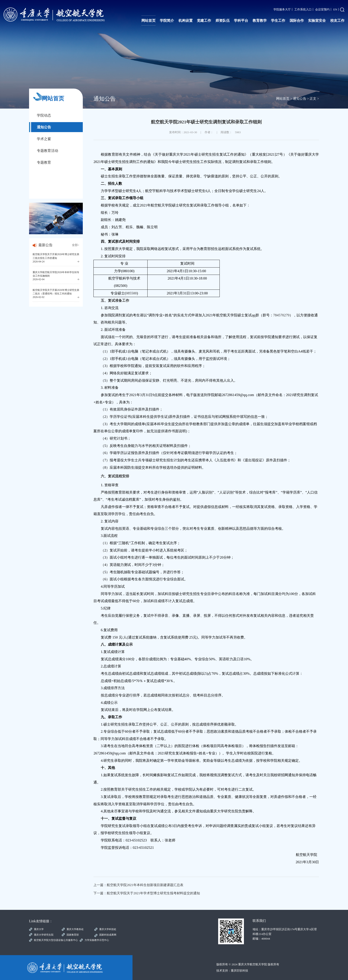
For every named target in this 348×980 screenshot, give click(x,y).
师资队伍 (223, 21)
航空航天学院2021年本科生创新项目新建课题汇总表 (145, 885)
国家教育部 (73, 935)
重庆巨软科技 (239, 971)
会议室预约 (322, 9)
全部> (76, 245)
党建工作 (204, 21)
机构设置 (186, 21)
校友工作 (337, 21)
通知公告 (44, 127)
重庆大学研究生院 (44, 935)
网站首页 (148, 21)
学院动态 (44, 115)
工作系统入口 (303, 9)
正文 (313, 99)
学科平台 (241, 21)
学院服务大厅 (282, 9)
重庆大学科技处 (108, 929)
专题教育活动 (47, 151)
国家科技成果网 (108, 935)
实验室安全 (317, 21)
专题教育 (44, 162)
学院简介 (167, 21)
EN (335, 9)
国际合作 (297, 21)
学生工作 (278, 21)
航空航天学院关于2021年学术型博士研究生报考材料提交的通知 (153, 893)
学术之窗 (44, 139)
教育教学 (260, 21)
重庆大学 (39, 929)
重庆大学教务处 (75, 929)
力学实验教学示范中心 (97, 940)
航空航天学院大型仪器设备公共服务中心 (56, 940)
